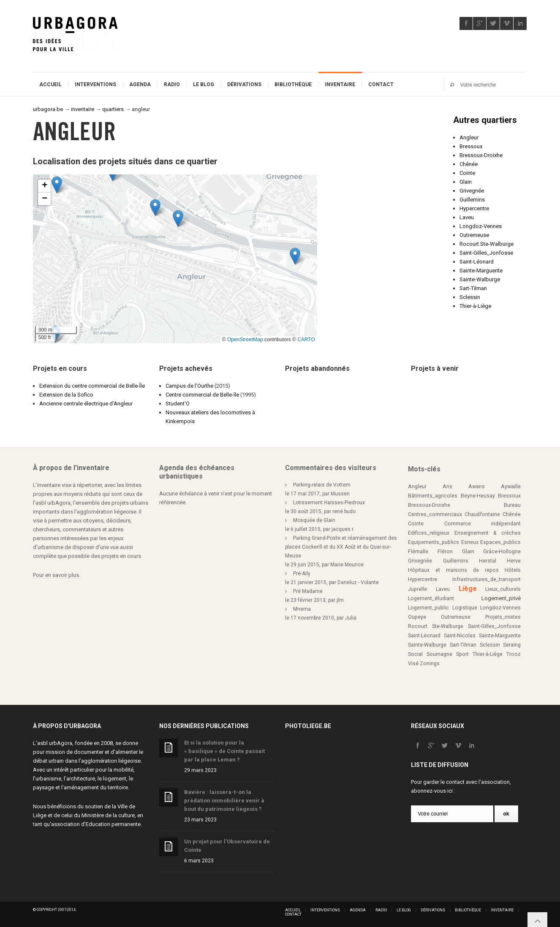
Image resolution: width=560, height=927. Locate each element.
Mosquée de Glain (314, 520)
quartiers (113, 109)
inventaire (83, 109)
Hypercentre (474, 208)
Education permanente (113, 824)
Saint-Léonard (477, 262)
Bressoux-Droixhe (481, 155)
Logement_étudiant (431, 598)
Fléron (445, 552)
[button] (155, 208)
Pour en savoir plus (56, 575)
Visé (413, 663)
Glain (466, 182)
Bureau (512, 505)
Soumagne (439, 654)
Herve (514, 561)
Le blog (204, 84)
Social (415, 654)
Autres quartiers (485, 120)
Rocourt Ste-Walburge (487, 244)
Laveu (467, 217)
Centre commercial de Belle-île (202, 395)
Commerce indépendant (483, 524)
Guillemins (472, 200)
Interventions (95, 84)
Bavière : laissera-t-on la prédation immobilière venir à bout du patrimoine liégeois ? (224, 801)
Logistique (465, 608)
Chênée (469, 164)
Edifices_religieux (429, 533)
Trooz (514, 654)
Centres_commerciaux (435, 514)
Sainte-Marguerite (481, 270)
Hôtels (513, 570)
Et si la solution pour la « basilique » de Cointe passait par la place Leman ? (224, 751)
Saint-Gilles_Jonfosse (486, 253)
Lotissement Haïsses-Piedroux (329, 503)
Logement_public (428, 608)
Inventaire (340, 84)
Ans (447, 487)
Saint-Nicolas (460, 636)
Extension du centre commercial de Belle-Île (92, 386)
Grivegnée (472, 191)
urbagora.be (48, 109)
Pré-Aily (302, 574)
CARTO (306, 340)
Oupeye (417, 617)
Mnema (302, 609)
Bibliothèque (293, 84)
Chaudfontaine (482, 514)
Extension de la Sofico (66, 395)
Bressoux (471, 146)
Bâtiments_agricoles (433, 496)
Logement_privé (501, 598)
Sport (462, 654)
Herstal (488, 561)
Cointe (467, 173)
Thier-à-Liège (475, 306)
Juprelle (417, 589)
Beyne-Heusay (478, 496)
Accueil (50, 84)
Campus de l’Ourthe (189, 386)
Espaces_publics (500, 542)
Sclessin (470, 297)
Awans (477, 487)
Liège (468, 589)
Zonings (430, 663)
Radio (172, 84)
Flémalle (418, 552)
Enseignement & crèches (488, 533)
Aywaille (511, 487)
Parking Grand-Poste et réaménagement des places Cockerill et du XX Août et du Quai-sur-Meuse (341, 547)
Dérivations (244, 84)
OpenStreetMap (245, 340)
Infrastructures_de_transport (487, 579)
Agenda (140, 84)
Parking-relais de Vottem (322, 485)
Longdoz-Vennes (481, 226)
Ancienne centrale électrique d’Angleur (86, 404)
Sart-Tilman (473, 288)
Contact (381, 84)
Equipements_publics (434, 542)
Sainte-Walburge (480, 279)
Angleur (469, 137)
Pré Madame (308, 591)
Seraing (512, 645)
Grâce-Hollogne (502, 552)
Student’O (178, 404)
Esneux (470, 542)
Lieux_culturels (503, 589)
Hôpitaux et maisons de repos (453, 570)
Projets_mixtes (503, 617)
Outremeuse (474, 235)
